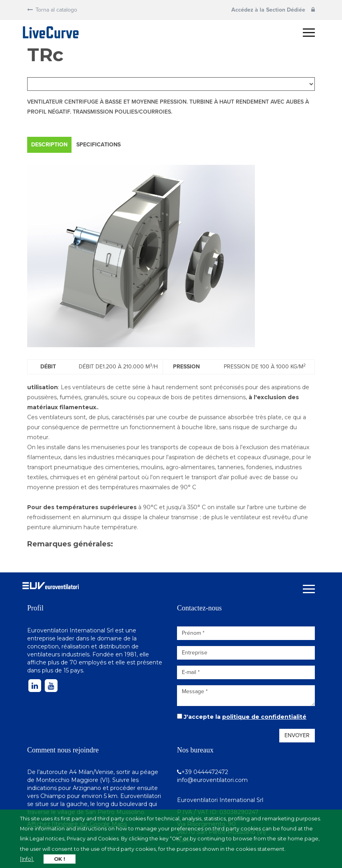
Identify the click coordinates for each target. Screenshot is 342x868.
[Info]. (27, 859)
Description (49, 145)
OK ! (60, 859)
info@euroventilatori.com (212, 780)
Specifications (98, 145)
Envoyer (297, 735)
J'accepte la (245, 717)
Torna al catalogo (52, 10)
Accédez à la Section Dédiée (273, 10)
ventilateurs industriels (58, 654)
